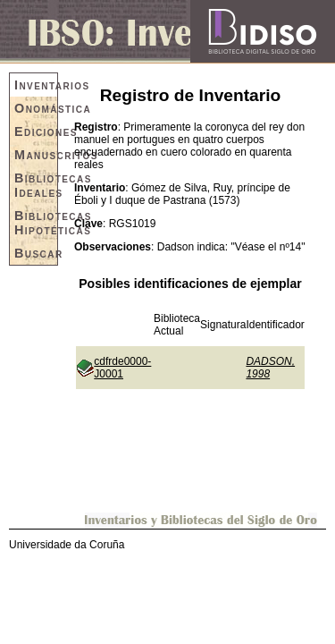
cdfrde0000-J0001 (122, 368)
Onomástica (36, 108)
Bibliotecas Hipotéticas (36, 223)
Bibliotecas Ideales (36, 185)
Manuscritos (36, 155)
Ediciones (36, 131)
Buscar (36, 253)
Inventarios (36, 85)
